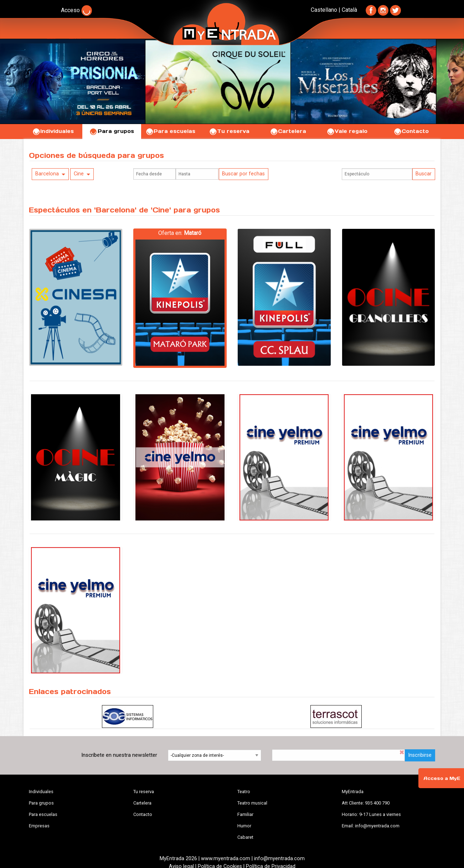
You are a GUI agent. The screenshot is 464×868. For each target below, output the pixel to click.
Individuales (53, 131)
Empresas (39, 826)
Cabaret (245, 837)
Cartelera (288, 131)
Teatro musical (252, 803)
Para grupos (112, 131)
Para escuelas (170, 131)
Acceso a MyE (442, 778)
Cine (79, 174)
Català (349, 10)
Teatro (244, 792)
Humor (244, 826)
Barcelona (47, 174)
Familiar (245, 814)
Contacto (411, 131)
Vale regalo (347, 131)
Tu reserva (229, 131)
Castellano (324, 10)
